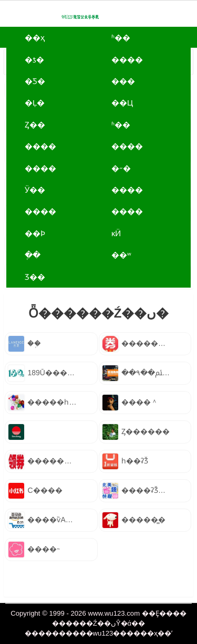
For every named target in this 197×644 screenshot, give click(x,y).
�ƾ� (34, 60)
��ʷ (121, 255)
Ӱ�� (35, 190)
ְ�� (33, 255)
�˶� (121, 168)
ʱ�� (121, 38)
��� (123, 81)
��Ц (122, 103)
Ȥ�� (35, 125)
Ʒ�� (35, 277)
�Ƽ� (35, 81)
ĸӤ (116, 233)
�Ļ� (35, 103)
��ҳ (35, 38)
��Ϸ (35, 233)
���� (127, 60)
